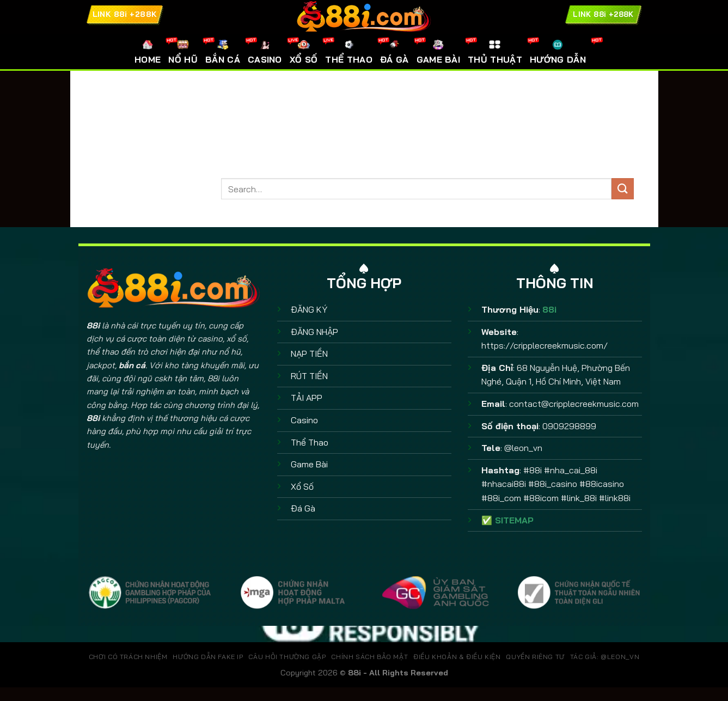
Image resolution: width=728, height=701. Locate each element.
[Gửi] (622, 189)
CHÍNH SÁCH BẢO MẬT (369, 657)
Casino (304, 420)
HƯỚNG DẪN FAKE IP (208, 657)
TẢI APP (307, 398)
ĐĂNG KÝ (309, 309)
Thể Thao (310, 442)
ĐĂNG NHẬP (314, 332)
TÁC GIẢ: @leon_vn (605, 657)
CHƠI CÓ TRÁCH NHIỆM (128, 657)
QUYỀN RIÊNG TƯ (535, 657)
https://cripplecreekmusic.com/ (545, 345)
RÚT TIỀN (309, 376)
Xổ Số (302, 486)
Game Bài (309, 464)
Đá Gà (303, 508)
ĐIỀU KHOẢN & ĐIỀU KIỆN (457, 657)
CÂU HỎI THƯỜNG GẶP (287, 657)
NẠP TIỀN (309, 353)
